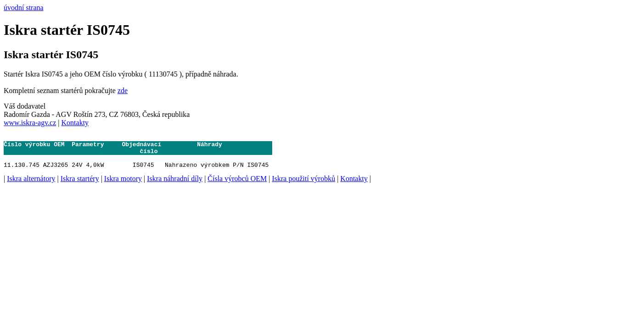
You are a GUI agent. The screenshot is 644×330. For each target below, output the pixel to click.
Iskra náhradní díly (175, 185)
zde (123, 91)
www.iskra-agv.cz (30, 123)
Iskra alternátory (31, 185)
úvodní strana (24, 8)
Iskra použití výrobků (303, 185)
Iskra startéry (80, 185)
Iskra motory (123, 185)
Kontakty (75, 123)
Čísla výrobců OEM (237, 185)
